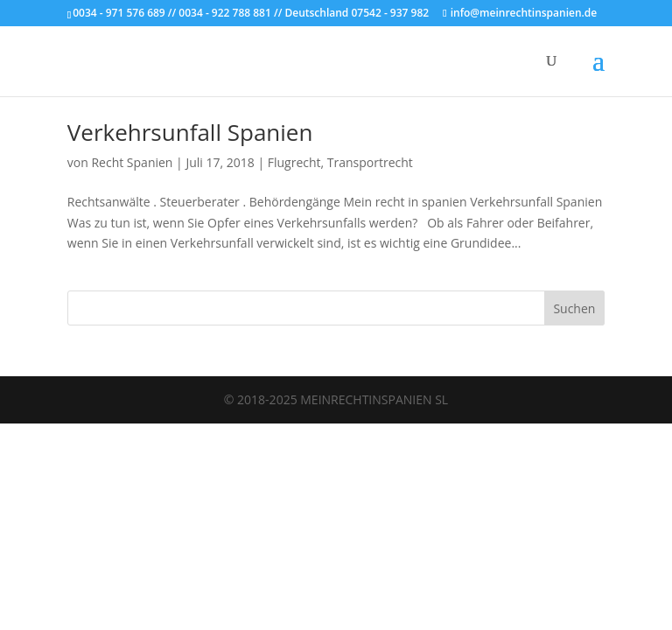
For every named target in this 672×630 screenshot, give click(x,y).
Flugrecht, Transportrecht (340, 162)
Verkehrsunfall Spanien (190, 132)
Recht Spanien (132, 162)
